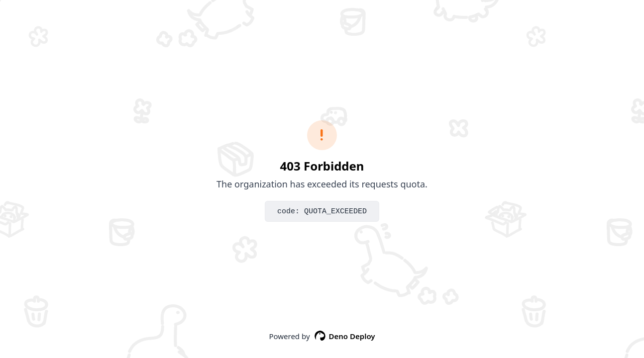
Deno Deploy (345, 336)
